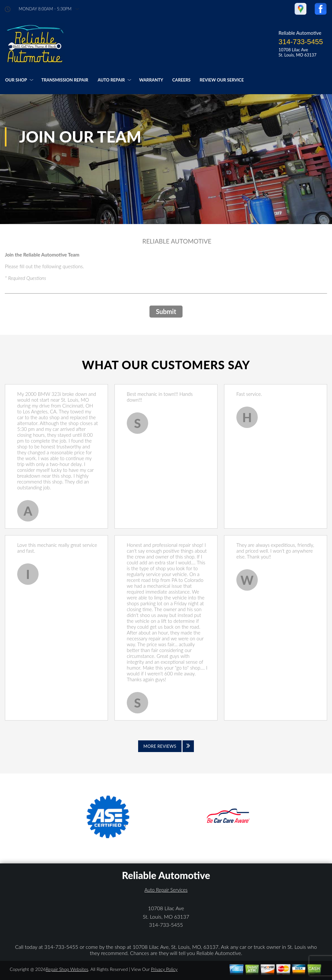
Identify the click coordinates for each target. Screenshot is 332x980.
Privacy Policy (164, 969)
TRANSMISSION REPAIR (65, 80)
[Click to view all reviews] (166, 746)
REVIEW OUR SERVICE (222, 80)
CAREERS (181, 80)
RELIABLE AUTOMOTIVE (177, 241)
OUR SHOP (16, 80)
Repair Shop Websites (67, 969)
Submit (166, 311)
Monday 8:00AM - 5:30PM (45, 9)
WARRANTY (151, 80)
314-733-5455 (301, 42)
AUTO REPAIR (111, 80)
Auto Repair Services (166, 890)
